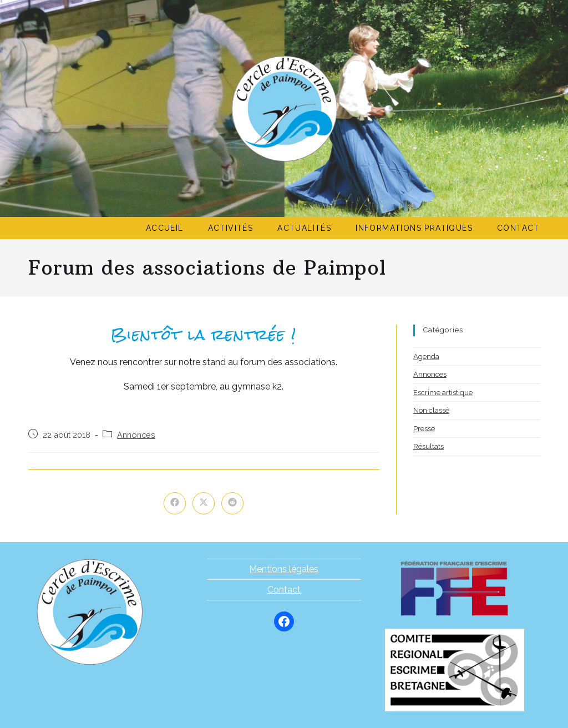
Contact (284, 590)
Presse (424, 429)
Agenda (426, 357)
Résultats (428, 446)
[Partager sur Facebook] (175, 503)
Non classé (431, 410)
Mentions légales (284, 569)
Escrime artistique (443, 393)
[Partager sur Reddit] (232, 503)
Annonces (136, 435)
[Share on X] (204, 503)
